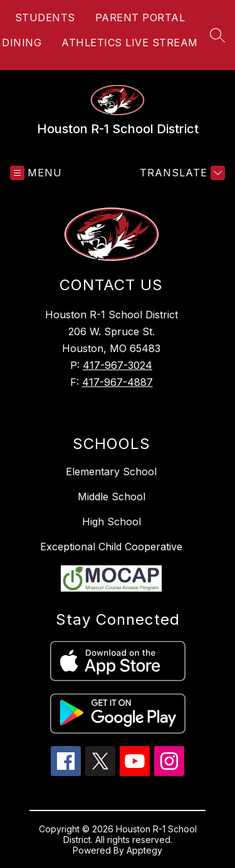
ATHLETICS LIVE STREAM (130, 43)
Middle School (112, 497)
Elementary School (111, 472)
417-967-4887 (118, 382)
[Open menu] (36, 173)
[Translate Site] (181, 173)
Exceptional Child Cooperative (111, 547)
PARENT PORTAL (140, 18)
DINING (22, 43)
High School (112, 522)
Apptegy (144, 850)
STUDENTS (45, 18)
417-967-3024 (118, 365)
